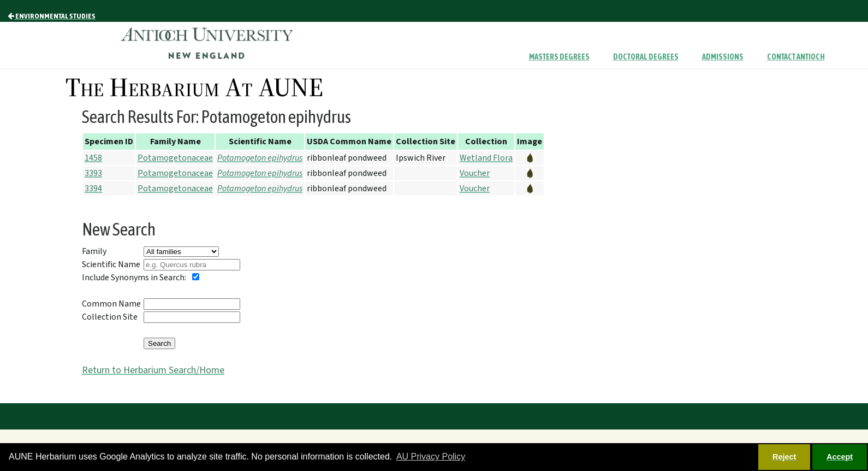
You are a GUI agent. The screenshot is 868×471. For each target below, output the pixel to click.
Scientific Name (111, 264)
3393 (93, 173)
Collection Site (110, 317)
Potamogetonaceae (175, 158)
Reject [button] (784, 457)
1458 (93, 158)
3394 (93, 189)
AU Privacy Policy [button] (431, 457)
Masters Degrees (559, 57)
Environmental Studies (52, 16)
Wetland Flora (486, 158)
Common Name (111, 304)
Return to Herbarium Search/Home (153, 370)
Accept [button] (840, 457)
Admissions (723, 57)
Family (94, 251)
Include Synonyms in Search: (134, 278)
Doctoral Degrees (646, 57)
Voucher (475, 173)
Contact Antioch (796, 57)
